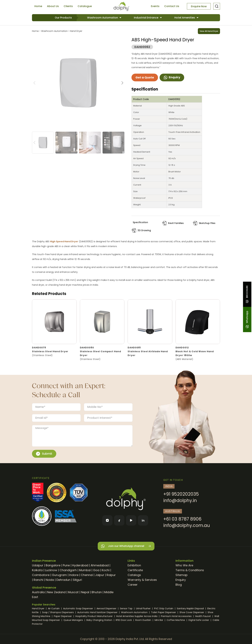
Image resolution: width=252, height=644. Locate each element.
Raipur (111, 575)
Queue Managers (74, 620)
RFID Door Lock (124, 620)
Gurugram (59, 575)
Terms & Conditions (190, 570)
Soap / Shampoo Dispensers (58, 612)
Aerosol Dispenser (107, 608)
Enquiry (172, 77)
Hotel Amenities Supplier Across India (137, 616)
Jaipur (100, 575)
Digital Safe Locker (199, 620)
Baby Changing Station (100, 620)
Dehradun (63, 580)
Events (155, 6)
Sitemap (182, 575)
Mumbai (85, 570)
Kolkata (37, 570)
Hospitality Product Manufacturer (94, 616)
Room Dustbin (144, 620)
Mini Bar (159, 620)
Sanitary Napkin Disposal (191, 608)
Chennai (87, 575)
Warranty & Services (142, 580)
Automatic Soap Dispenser (78, 608)
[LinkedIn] (143, 520)
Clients (68, 6)
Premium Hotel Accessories (177, 616)
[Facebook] (119, 520)
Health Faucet (203, 616)
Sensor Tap (126, 608)
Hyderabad (80, 565)
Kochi (106, 570)
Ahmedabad (100, 565)
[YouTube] (131, 520)
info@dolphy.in (180, 501)
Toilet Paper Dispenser (164, 612)
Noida (50, 580)
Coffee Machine (176, 620)
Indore (74, 575)
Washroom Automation (103, 18)
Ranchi (38, 580)
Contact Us (172, 6)
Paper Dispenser (63, 616)
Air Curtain (54, 608)
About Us (53, 6)
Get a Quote (145, 77)
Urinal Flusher (144, 608)
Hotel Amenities (185, 18)
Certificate (135, 570)
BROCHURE (247, 294)
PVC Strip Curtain (164, 608)
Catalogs (134, 575)
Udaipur (38, 565)
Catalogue (85, 6)
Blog (179, 585)
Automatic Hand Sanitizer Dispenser (98, 612)
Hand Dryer (76, 31)
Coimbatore (41, 575)
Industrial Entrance (146, 18)
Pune (66, 565)
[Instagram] (107, 520)
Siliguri (77, 580)
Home (38, 6)
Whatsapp (247, 320)
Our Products (63, 18)
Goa (96, 570)
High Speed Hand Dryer (64, 241)
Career (133, 585)
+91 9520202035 (181, 494)
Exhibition (134, 565)
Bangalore (53, 565)
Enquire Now (199, 6)
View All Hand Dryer (209, 31)
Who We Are (184, 565)
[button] (122, 83)
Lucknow (51, 570)
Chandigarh (68, 570)
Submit (44, 454)
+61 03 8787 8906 (182, 519)
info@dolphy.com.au (187, 525)
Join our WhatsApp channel (126, 546)
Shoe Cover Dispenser (192, 612)
